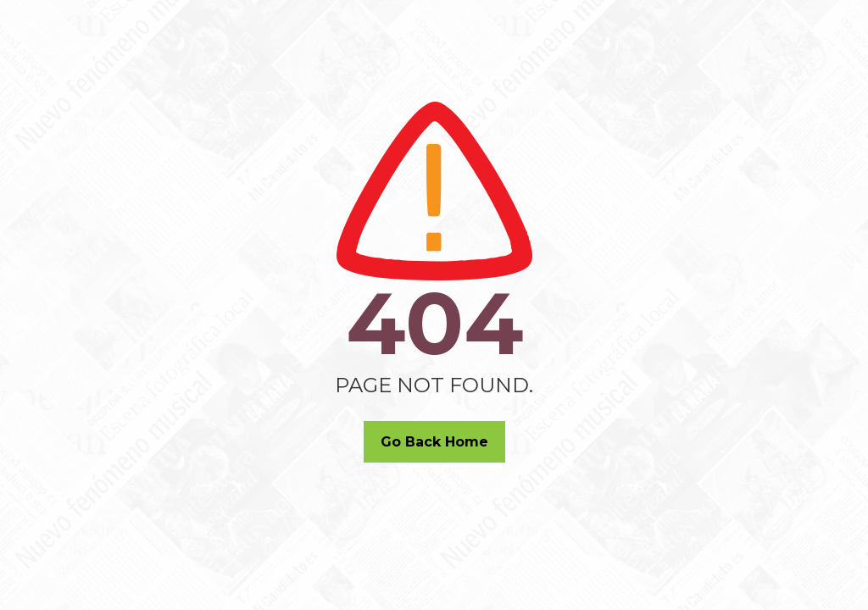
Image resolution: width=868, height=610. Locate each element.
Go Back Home (434, 442)
